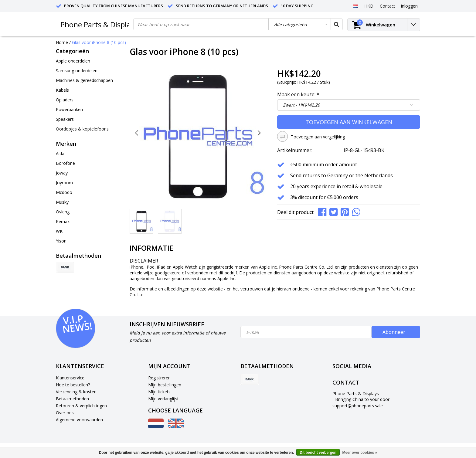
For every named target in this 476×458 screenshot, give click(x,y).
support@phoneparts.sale (358, 406)
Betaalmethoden (72, 399)
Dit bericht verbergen (318, 453)
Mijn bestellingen (165, 385)
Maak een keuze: (298, 94)
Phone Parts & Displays (99, 24)
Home (62, 42)
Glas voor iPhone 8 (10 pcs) (99, 42)
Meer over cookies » (360, 453)
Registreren (159, 378)
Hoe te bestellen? (73, 385)
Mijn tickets (159, 392)
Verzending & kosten (76, 392)
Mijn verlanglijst (163, 399)
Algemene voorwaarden (79, 420)
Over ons (65, 413)
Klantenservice (70, 378)
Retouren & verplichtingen (81, 406)
